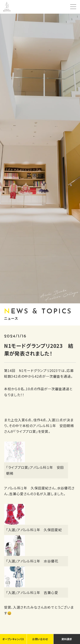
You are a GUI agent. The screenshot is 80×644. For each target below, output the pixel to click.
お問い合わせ (40, 639)
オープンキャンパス (13, 639)
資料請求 (67, 639)
